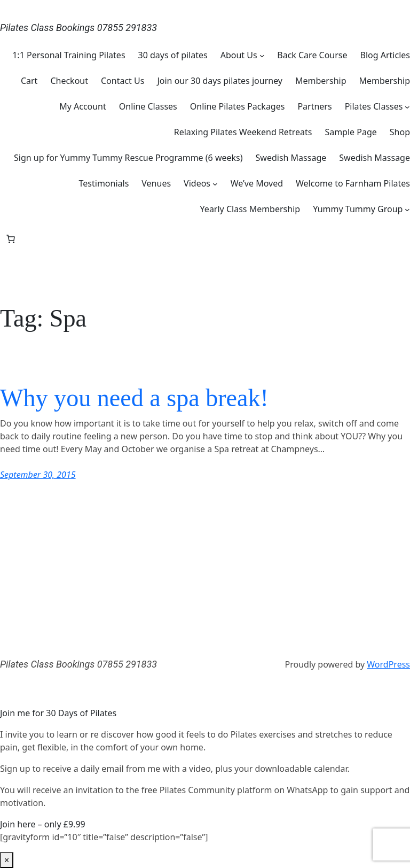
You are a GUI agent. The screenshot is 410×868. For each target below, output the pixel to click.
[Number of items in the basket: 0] (11, 239)
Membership (321, 81)
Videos (197, 183)
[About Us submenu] (262, 55)
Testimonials (104, 183)
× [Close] (7, 860)
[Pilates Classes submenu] (407, 106)
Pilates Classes (374, 106)
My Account (83, 106)
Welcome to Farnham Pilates (353, 183)
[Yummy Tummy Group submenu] (407, 209)
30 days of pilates (173, 55)
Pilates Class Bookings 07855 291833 (78, 28)
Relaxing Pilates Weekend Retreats (243, 132)
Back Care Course (312, 55)
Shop (400, 132)
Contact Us (123, 81)
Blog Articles (385, 55)
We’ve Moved (257, 183)
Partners (314, 106)
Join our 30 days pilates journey (220, 81)
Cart (29, 81)
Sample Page (350, 132)
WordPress (388, 664)
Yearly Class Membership (250, 209)
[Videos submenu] (215, 183)
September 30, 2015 (38, 475)
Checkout (69, 81)
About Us (239, 55)
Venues (156, 183)
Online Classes (148, 106)
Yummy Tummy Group (358, 209)
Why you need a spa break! (134, 398)
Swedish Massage (291, 158)
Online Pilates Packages (238, 106)
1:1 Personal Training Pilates (69, 55)
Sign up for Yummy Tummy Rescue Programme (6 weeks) (128, 158)
